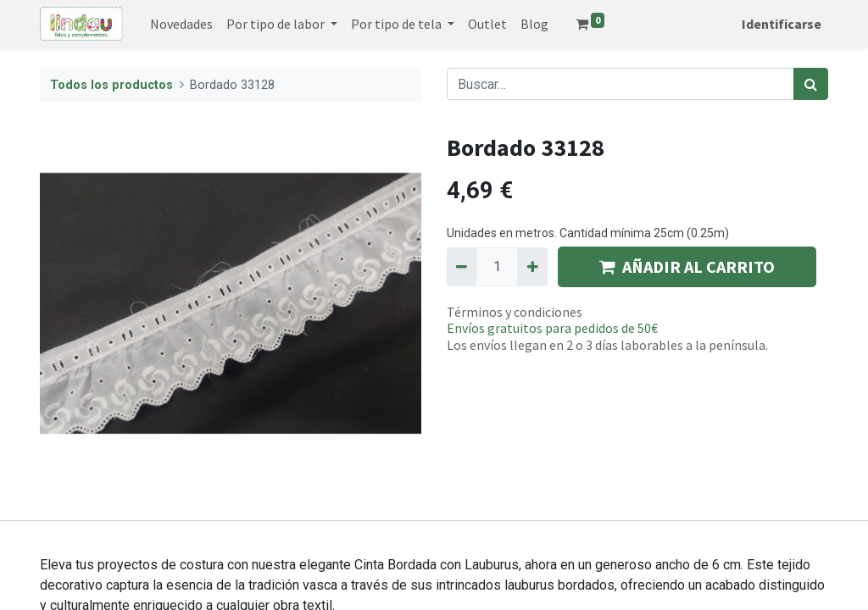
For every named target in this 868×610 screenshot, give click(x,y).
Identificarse (782, 24)
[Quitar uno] (462, 267)
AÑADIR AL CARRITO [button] (687, 266)
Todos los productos (111, 85)
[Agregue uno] (532, 267)
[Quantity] (497, 267)
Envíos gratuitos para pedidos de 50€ (552, 328)
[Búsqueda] (811, 84)
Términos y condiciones (515, 312)
